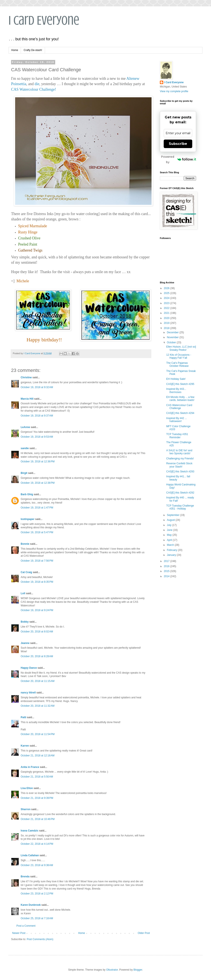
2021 (167, 313)
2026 (167, 288)
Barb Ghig (27, 494)
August (171, 520)
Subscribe (178, 144)
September (173, 515)
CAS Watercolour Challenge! (34, 89)
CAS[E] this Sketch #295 (180, 384)
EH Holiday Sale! (176, 379)
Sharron (26, 809)
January (172, 555)
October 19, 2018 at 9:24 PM (37, 610)
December (173, 332)
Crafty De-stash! (33, 50)
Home (15, 50)
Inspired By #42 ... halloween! (177, 420)
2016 (167, 566)
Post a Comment (26, 926)
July (170, 525)
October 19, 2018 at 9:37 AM (37, 416)
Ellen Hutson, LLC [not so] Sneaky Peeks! (181, 348)
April (170, 540)
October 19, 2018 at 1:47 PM (37, 508)
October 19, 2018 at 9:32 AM (37, 387)
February (172, 550)
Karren (25, 746)
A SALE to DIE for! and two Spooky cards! (179, 452)
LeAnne (25, 427)
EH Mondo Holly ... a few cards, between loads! (180, 399)
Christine (26, 377)
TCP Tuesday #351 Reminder (177, 436)
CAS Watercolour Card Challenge (179, 407)
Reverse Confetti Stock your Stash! (179, 465)
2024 (167, 298)
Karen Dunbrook (31, 905)
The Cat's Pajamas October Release (177, 364)
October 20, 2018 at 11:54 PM (38, 734)
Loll (23, 593)
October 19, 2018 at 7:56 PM (37, 561)
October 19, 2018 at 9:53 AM (37, 437)
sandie (25, 448)
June (170, 530)
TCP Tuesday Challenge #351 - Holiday (180, 507)
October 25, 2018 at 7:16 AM (37, 918)
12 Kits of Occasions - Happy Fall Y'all (179, 356)
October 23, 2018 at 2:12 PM (37, 894)
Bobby (25, 622)
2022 (167, 308)
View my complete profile (174, 91)
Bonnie (25, 544)
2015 (167, 571)
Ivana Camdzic (30, 831)
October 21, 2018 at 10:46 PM (38, 819)
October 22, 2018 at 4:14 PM (37, 844)
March (171, 545)
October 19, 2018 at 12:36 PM (38, 462)
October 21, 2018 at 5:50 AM (37, 777)
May (170, 535)
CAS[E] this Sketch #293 (180, 472)
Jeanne (25, 643)
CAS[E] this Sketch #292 (180, 493)
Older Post (144, 933)
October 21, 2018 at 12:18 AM (38, 756)
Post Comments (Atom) (40, 939)
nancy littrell (28, 693)
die (37, 84)
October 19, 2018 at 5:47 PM (37, 532)
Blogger (138, 970)
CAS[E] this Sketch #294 (180, 413)
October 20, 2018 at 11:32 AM (38, 706)
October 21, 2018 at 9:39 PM (37, 798)
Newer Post (19, 933)
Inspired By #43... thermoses (176, 390)
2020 (167, 318)
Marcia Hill (27, 399)
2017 (167, 561)
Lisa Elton (27, 788)
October (172, 342)
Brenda (25, 877)
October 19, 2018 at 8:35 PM (37, 582)
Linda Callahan (30, 855)
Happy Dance (29, 668)
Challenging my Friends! (180, 459)
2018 (167, 328)
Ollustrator (112, 970)
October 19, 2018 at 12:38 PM (38, 483)
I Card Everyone (44, 20)
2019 (167, 323)
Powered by (179, 159)
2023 (167, 303)
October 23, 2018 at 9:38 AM (37, 865)
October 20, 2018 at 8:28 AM (37, 656)
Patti (23, 717)
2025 (167, 293)
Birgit (24, 473)
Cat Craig (26, 572)
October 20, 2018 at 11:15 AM (38, 681)
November (173, 337)
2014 (167, 576)
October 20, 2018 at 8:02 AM (37, 632)
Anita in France (30, 767)
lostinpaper (28, 519)
